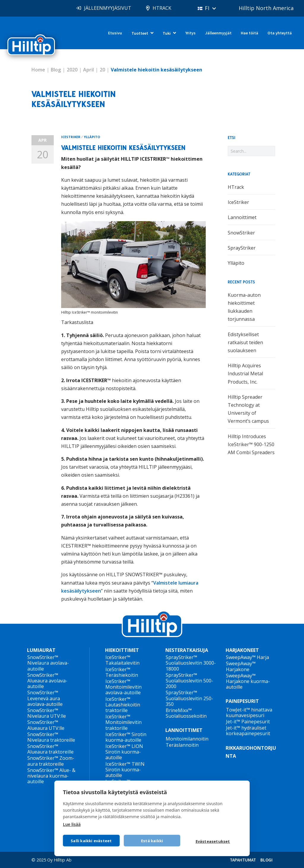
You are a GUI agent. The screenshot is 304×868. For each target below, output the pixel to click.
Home (38, 70)
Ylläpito (92, 137)
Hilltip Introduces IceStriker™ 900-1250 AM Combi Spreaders (251, 444)
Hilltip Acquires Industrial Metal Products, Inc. (245, 374)
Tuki (167, 33)
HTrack (236, 187)
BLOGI (266, 860)
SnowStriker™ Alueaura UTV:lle (46, 725)
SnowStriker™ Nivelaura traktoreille (51, 737)
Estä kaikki (152, 841)
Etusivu (115, 33)
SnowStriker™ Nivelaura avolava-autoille (48, 663)
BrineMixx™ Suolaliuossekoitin (186, 713)
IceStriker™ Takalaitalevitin (122, 660)
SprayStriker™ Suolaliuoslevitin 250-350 (189, 698)
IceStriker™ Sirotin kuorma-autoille (126, 737)
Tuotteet (140, 33)
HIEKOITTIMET (122, 650)
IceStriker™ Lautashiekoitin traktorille (123, 705)
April (88, 70)
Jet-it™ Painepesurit (248, 722)
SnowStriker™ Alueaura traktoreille (50, 749)
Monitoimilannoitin (187, 739)
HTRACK (162, 8)
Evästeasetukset (213, 841)
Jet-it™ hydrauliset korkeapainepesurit (248, 731)
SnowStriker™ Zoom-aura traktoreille (51, 761)
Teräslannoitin (182, 745)
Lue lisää (72, 824)
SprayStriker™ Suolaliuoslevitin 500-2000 (189, 681)
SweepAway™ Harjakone (241, 666)
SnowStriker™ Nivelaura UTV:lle (47, 713)
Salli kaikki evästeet (91, 841)
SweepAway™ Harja (247, 657)
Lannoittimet (242, 217)
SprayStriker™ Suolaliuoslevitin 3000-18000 (191, 663)
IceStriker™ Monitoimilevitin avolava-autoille (123, 687)
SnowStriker (241, 233)
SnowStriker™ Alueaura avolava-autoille (47, 681)
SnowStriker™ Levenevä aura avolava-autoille (45, 698)
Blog (56, 70)
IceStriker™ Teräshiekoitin (122, 672)
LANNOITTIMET (184, 730)
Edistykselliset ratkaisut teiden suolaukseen (245, 342)
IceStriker (71, 137)
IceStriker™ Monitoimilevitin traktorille (123, 722)
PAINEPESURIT (242, 701)
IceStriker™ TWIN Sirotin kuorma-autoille (125, 770)
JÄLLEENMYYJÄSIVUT (108, 8)
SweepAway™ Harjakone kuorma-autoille (248, 681)
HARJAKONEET (242, 650)
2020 (72, 70)
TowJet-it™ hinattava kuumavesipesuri (249, 713)
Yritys (190, 33)
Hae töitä (250, 33)
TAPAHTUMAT (243, 860)
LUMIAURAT (41, 650)
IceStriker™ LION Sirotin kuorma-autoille (124, 752)
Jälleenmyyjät (218, 33)
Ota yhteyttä (280, 33)
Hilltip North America (266, 8)
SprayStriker (242, 248)
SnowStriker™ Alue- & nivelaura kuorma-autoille (51, 776)
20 (102, 70)
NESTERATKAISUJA (187, 650)
